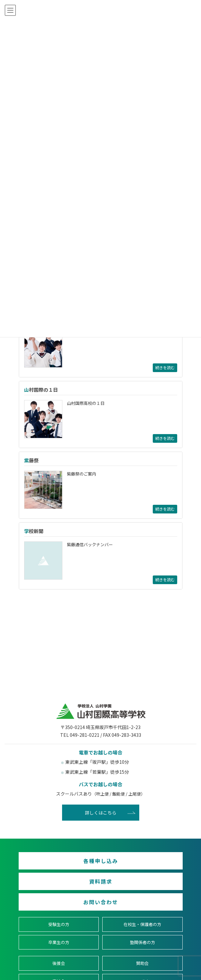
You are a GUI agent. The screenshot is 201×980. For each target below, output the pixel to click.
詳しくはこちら (101, 813)
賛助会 (142, 963)
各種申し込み (101, 861)
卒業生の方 (59, 942)
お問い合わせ (101, 902)
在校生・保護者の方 (142, 924)
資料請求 (101, 881)
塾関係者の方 (142, 942)
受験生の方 (59, 924)
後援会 (59, 963)
